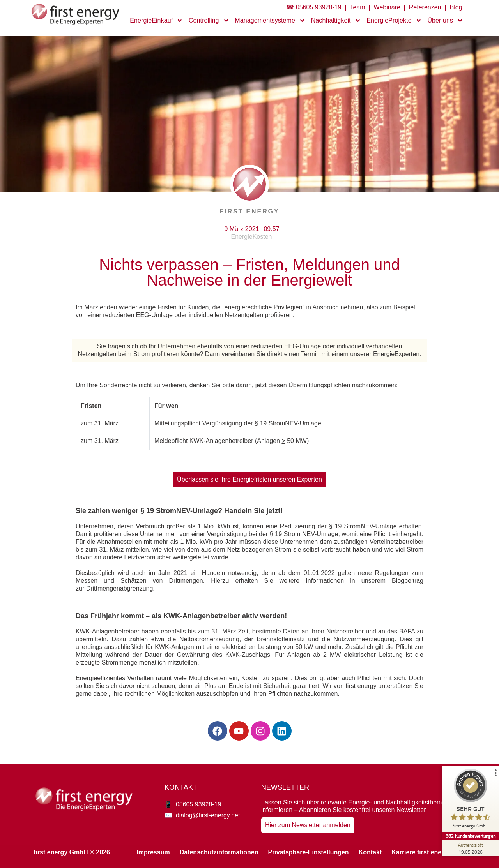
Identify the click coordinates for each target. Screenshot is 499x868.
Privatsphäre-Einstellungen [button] (308, 852)
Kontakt (370, 852)
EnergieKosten (252, 237)
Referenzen (425, 7)
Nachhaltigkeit (336, 21)
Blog (456, 7)
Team (357, 7)
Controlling (209, 21)
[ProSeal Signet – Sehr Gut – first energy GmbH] (470, 800)
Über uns (445, 21)
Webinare (387, 7)
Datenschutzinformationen (219, 852)
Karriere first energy (421, 852)
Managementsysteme (270, 21)
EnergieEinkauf (156, 21)
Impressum (153, 852)
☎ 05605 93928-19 (314, 7)
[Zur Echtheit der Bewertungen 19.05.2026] (470, 848)
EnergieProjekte (394, 21)
